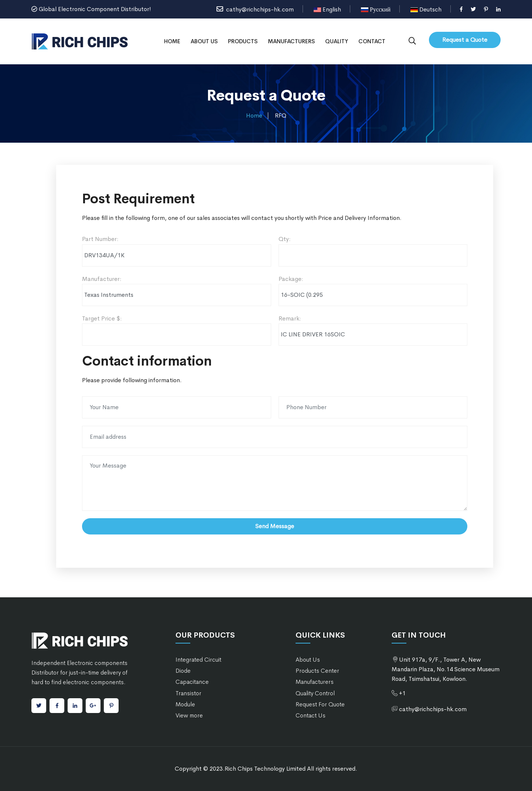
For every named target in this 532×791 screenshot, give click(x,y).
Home (172, 41)
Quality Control (315, 693)
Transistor (188, 693)
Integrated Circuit (198, 660)
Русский (376, 9)
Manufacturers (291, 41)
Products (243, 41)
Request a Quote (465, 40)
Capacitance (192, 682)
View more (189, 715)
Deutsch (426, 9)
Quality (337, 41)
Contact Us (311, 715)
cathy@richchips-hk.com (255, 9)
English (327, 9)
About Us (204, 41)
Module (185, 704)
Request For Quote (320, 704)
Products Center (317, 671)
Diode (183, 671)
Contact (372, 41)
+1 (402, 693)
